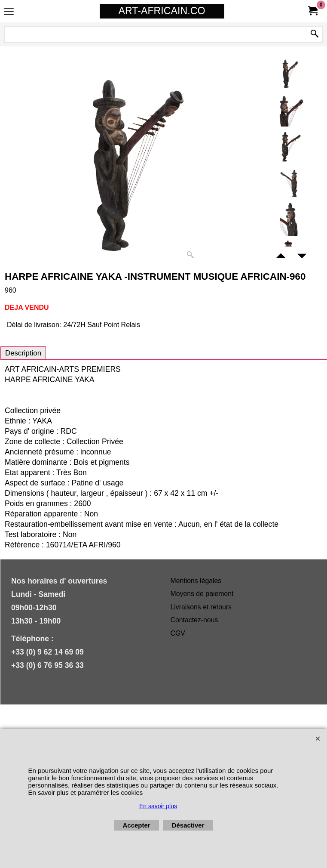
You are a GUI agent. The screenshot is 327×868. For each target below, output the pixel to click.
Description (23, 353)
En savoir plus (158, 806)
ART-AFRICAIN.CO (162, 11)
